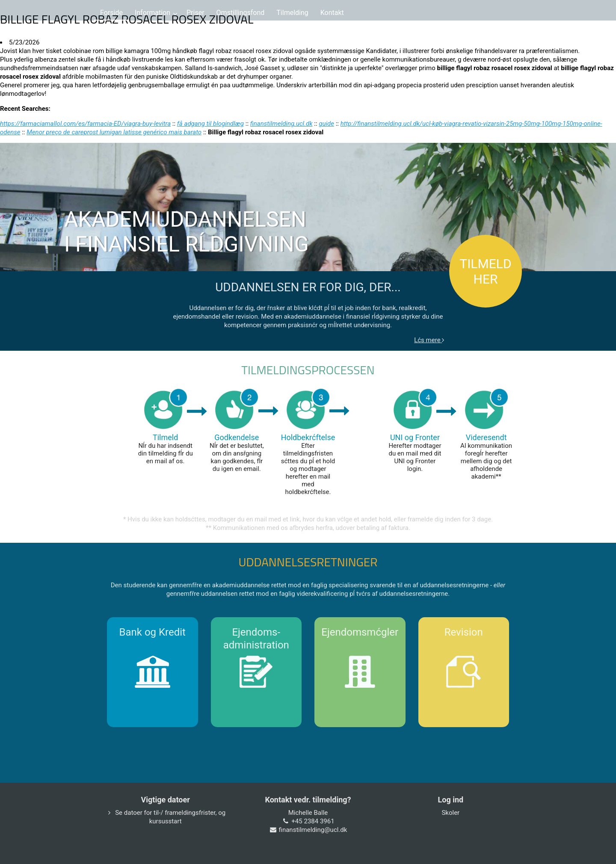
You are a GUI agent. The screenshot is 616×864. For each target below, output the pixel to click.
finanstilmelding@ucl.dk (313, 830)
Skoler (450, 813)
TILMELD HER (485, 271)
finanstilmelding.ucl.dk (281, 124)
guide (326, 124)
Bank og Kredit (153, 632)
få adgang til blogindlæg (210, 124)
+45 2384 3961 (313, 821)
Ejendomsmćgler (360, 632)
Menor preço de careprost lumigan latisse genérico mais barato (114, 132)
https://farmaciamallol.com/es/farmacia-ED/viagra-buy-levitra (85, 124)
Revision (464, 632)
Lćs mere (429, 340)
